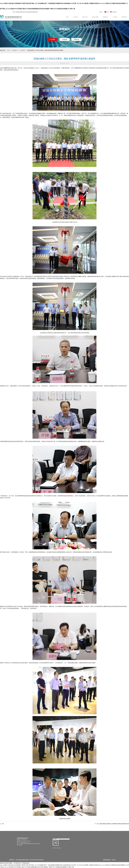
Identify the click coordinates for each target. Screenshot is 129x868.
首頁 (67, 17)
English (113, 12)
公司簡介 (76, 17)
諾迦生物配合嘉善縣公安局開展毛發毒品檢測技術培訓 (114, 824)
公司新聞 (52, 39)
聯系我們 (124, 17)
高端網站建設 (107, 860)
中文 (107, 12)
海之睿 (114, 860)
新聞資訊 (105, 17)
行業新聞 (64, 39)
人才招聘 (115, 17)
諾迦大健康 (95, 17)
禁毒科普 (77, 39)
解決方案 (85, 17)
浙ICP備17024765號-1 (37, 860)
